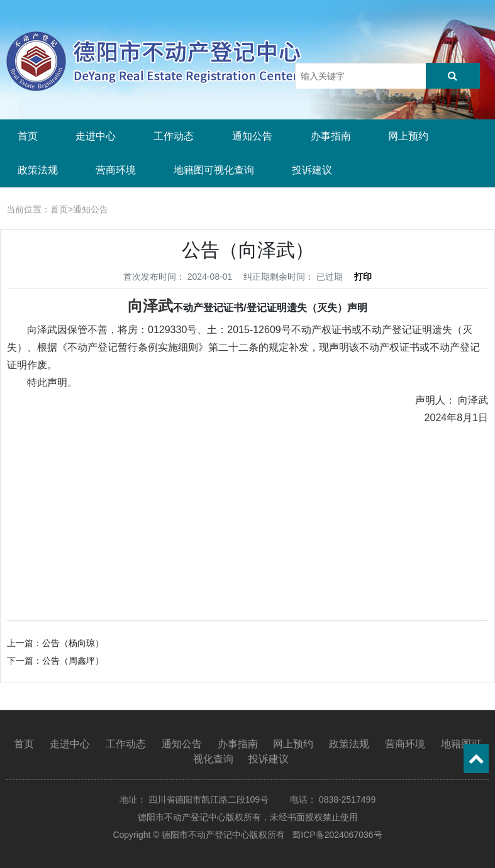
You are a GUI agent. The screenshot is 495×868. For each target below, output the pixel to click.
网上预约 (408, 136)
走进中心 (96, 136)
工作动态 (174, 136)
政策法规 (38, 170)
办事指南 (331, 136)
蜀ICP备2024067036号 (337, 835)
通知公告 (252, 136)
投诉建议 (312, 170)
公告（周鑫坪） (73, 661)
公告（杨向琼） (73, 643)
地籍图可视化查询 (214, 170)
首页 (28, 136)
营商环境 (116, 170)
